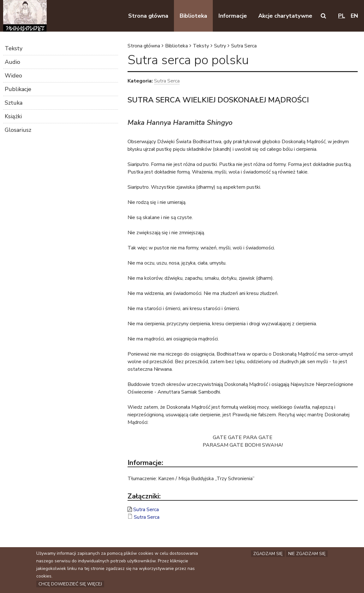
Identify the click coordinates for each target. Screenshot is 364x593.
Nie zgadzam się (307, 554)
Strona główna (144, 46)
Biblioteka (176, 46)
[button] (323, 16)
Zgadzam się (268, 554)
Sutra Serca (244, 46)
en (354, 16)
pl (342, 16)
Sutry (220, 46)
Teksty (201, 46)
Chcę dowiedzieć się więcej (70, 585)
